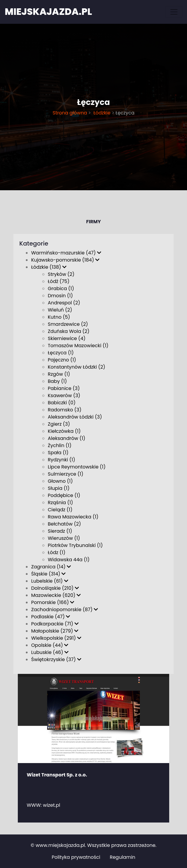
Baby (57, 381)
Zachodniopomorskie (65, 610)
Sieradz (60, 531)
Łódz (57, 552)
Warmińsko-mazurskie (66, 253)
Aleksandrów (66, 438)
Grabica (61, 288)
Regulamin (123, 857)
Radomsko (65, 410)
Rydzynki (61, 460)
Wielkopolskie (56, 638)
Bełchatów (64, 524)
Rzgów (59, 374)
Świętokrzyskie (56, 659)
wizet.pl (52, 805)
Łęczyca (61, 353)
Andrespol (64, 303)
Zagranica (51, 567)
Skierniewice (67, 338)
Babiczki (62, 403)
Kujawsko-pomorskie (65, 260)
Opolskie (50, 645)
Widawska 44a (69, 560)
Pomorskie (53, 602)
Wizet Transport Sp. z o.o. (57, 775)
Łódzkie (101, 113)
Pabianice (64, 388)
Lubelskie (50, 581)
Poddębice (64, 495)
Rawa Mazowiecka (73, 517)
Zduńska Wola (69, 331)
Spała (58, 453)
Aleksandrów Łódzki (75, 417)
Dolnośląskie (55, 588)
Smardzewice (68, 324)
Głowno (60, 481)
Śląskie (48, 574)
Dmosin (60, 296)
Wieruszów (64, 538)
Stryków (61, 274)
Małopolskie (55, 631)
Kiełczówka (64, 431)
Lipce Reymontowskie (77, 467)
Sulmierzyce (66, 474)
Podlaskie (51, 617)
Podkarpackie (55, 624)
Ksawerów (64, 396)
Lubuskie (50, 652)
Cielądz (60, 510)
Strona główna (70, 113)
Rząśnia (60, 503)
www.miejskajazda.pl (60, 845)
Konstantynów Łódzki (77, 367)
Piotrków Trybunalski (75, 545)
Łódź (59, 281)
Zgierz (59, 424)
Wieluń (60, 310)
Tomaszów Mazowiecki (78, 346)
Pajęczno (62, 360)
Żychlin (60, 445)
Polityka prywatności (76, 857)
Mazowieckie (56, 595)
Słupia (59, 488)
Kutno (59, 317)
